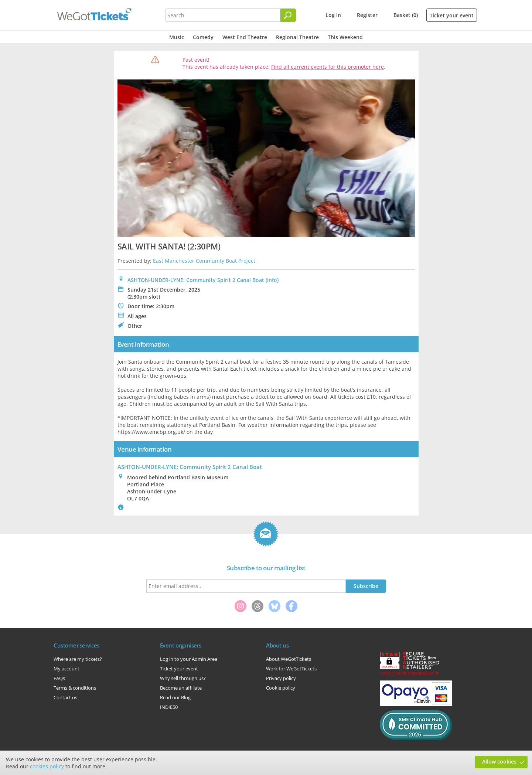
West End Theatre (245, 37)
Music (177, 37)
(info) (272, 280)
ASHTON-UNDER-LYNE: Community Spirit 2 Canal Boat (196, 280)
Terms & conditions (75, 688)
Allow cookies (499, 762)
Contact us (65, 697)
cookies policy (47, 766)
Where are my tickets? (78, 659)
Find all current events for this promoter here (328, 67)
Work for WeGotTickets (291, 669)
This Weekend (345, 37)
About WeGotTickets (289, 659)
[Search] (288, 15)
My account (66, 669)
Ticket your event (452, 15)
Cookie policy (281, 688)
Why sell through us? (183, 678)
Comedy (203, 37)
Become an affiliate (181, 688)
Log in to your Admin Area (189, 659)
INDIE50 (169, 707)
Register (367, 15)
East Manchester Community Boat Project (204, 261)
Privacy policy (281, 678)
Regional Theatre (297, 37)
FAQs (59, 678)
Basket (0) (406, 15)
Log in (333, 15)
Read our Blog (175, 697)
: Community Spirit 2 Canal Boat (190, 467)
